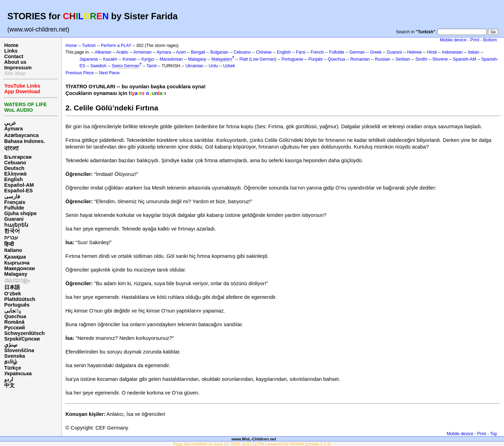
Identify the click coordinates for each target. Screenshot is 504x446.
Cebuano (15, 163)
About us (15, 62)
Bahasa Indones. (24, 141)
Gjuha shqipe (20, 213)
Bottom (490, 40)
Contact (14, 56)
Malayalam (222, 59)
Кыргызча (17, 263)
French (317, 52)
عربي (10, 123)
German (357, 52)
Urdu (213, 66)
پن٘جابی (12, 311)
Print (475, 40)
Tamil (152, 66)
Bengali (198, 52)
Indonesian (452, 52)
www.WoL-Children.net (254, 439)
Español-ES (18, 191)
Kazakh (110, 59)
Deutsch (14, 168)
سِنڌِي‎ (11, 345)
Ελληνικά (15, 174)
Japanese (89, 59)
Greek (376, 52)
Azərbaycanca (21, 135)
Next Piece (109, 73)
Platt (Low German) (258, 59)
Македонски (20, 268)
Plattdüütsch (20, 299)
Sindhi (421, 59)
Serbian (403, 59)
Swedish (98, 66)
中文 (9, 385)
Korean (129, 59)
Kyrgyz (148, 59)
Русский (15, 328)
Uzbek (229, 66)
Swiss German (125, 66)
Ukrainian (194, 66)
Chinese (264, 52)
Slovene (440, 59)
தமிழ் (11, 362)
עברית (11, 238)
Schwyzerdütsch (24, 333)
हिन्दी (9, 244)
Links (11, 51)
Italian (474, 52)
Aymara (13, 129)
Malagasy (16, 274)
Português (17, 305)
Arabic (122, 52)
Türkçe (13, 368)
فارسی (12, 197)
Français (15, 202)
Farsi (301, 52)
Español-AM (19, 185)
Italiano (13, 250)
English (13, 179)
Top (493, 434)
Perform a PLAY (116, 46)
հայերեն (16, 225)
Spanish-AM (464, 59)
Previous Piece (80, 73)
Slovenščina (19, 350)
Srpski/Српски (22, 339)
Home (11, 45)
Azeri (181, 52)
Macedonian (171, 59)
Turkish (89, 46)
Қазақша (15, 257)
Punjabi (316, 59)
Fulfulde (14, 208)
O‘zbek (13, 294)
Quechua (15, 316)
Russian (383, 59)
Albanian (103, 52)
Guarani (14, 219)
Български (18, 157)
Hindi (432, 52)
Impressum (18, 68)
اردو (9, 379)
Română (14, 322)
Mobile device (453, 40)
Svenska (15, 356)
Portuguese (292, 59)
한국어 (12, 231)
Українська (18, 373)
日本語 (12, 287)
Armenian (142, 52)
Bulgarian (219, 52)
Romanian (360, 59)
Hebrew (414, 52)
